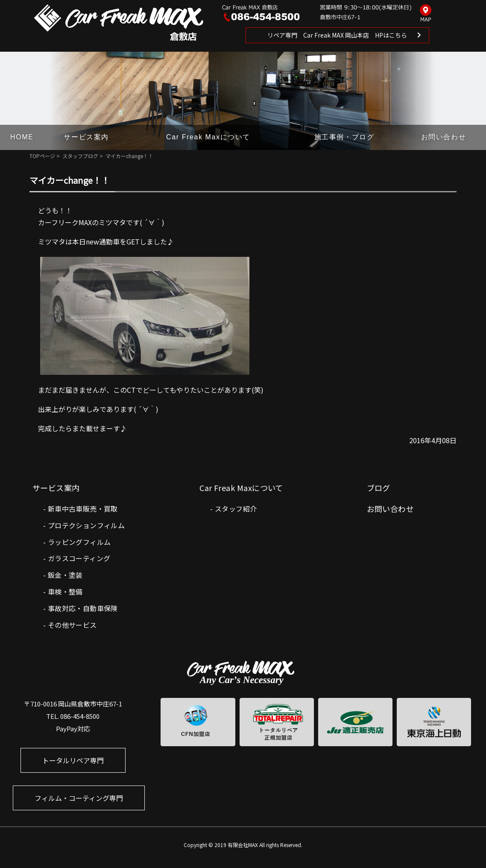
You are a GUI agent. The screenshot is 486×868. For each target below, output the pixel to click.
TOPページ (42, 156)
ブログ (379, 488)
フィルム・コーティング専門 (79, 798)
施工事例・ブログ (344, 137)
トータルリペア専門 (73, 760)
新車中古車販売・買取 (83, 509)
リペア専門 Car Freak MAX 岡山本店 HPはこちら (337, 35)
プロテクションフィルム (86, 525)
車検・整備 (65, 591)
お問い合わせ (444, 137)
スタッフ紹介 (236, 509)
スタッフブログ (80, 156)
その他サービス (72, 625)
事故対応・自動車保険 (83, 608)
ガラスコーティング (79, 558)
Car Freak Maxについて (208, 137)
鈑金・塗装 (65, 575)
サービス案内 (86, 137)
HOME (22, 137)
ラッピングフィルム (79, 542)
